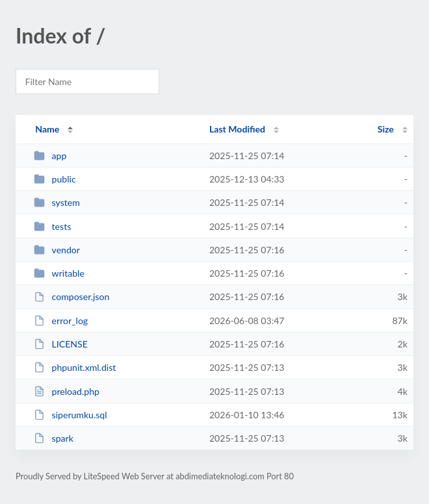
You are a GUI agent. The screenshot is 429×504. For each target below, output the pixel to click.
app (50, 156)
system (57, 202)
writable (59, 273)
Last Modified (237, 129)
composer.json (71, 296)
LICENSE (61, 344)
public (55, 179)
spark (54, 438)
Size (386, 129)
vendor (57, 250)
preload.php (67, 391)
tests (52, 226)
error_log (61, 321)
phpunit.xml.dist (75, 367)
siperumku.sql (70, 415)
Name (47, 129)
